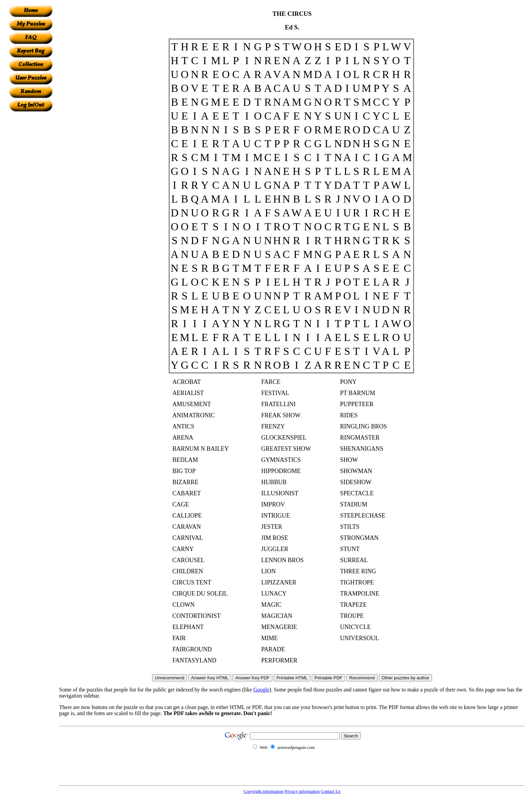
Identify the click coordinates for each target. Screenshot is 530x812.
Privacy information (302, 791)
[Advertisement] (31, 213)
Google (261, 690)
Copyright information (263, 791)
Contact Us (331, 791)
